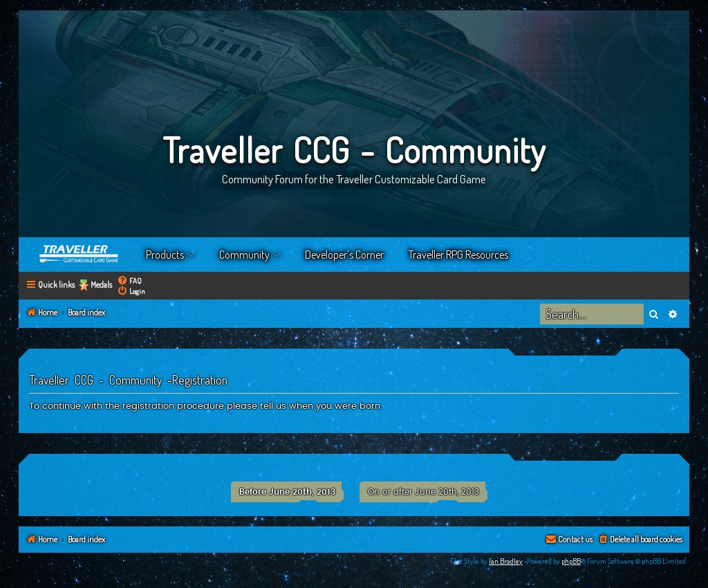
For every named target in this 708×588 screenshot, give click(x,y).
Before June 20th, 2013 (287, 492)
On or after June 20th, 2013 (423, 492)
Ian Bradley (506, 561)
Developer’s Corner (344, 255)
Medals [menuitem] (101, 285)
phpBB (571, 561)
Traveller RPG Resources (458, 255)
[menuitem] (129, 281)
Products (165, 255)
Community (244, 255)
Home (80, 255)
